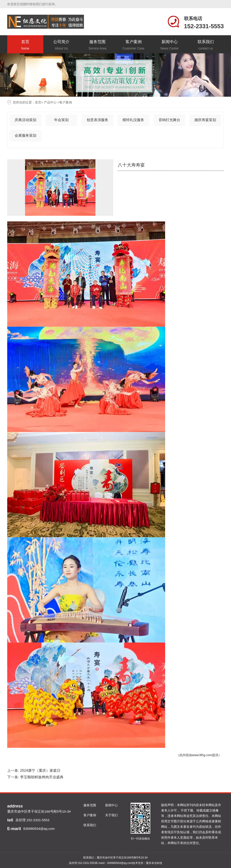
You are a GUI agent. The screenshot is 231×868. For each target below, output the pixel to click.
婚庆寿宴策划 (205, 120)
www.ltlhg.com (202, 755)
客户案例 (134, 45)
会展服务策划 (25, 135)
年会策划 (61, 120)
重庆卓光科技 (154, 863)
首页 (25, 45)
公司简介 (61, 45)
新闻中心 (170, 45)
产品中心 (50, 102)
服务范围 (97, 45)
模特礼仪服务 (133, 120)
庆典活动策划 (25, 120)
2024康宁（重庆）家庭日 (40, 771)
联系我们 (206, 45)
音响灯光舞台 (169, 120)
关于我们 (111, 815)
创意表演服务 (97, 120)
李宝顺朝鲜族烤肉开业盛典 (42, 777)
